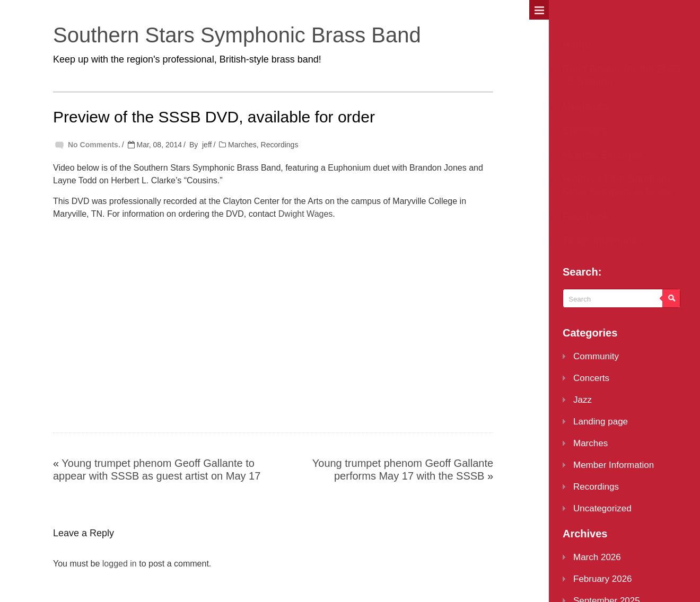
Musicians (586, 106)
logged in (120, 564)
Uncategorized (602, 508)
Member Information (614, 465)
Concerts (591, 378)
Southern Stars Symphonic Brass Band (237, 35)
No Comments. (94, 145)
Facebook (585, 216)
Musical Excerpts (602, 155)
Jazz (583, 400)
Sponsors (585, 130)
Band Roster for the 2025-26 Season (623, 75)
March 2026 (597, 557)
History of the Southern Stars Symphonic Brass (617, 185)
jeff (207, 145)
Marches (242, 145)
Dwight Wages (306, 214)
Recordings (280, 145)
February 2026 (603, 579)
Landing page (601, 422)
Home (576, 45)
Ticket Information (604, 241)
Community (596, 356)
